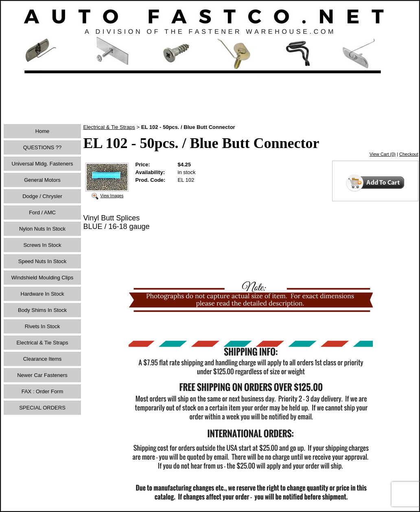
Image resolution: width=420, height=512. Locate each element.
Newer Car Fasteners (42, 375)
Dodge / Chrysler (42, 196)
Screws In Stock (42, 245)
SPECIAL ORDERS (42, 408)
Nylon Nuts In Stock (42, 229)
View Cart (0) (383, 154)
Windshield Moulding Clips (42, 278)
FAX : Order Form (43, 391)
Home (43, 131)
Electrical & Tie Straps (42, 343)
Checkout (409, 154)
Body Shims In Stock (42, 310)
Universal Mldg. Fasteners (43, 164)
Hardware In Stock (43, 294)
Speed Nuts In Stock (43, 261)
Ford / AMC (42, 212)
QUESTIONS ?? (43, 147)
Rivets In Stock (43, 326)
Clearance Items (43, 359)
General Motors (42, 180)
